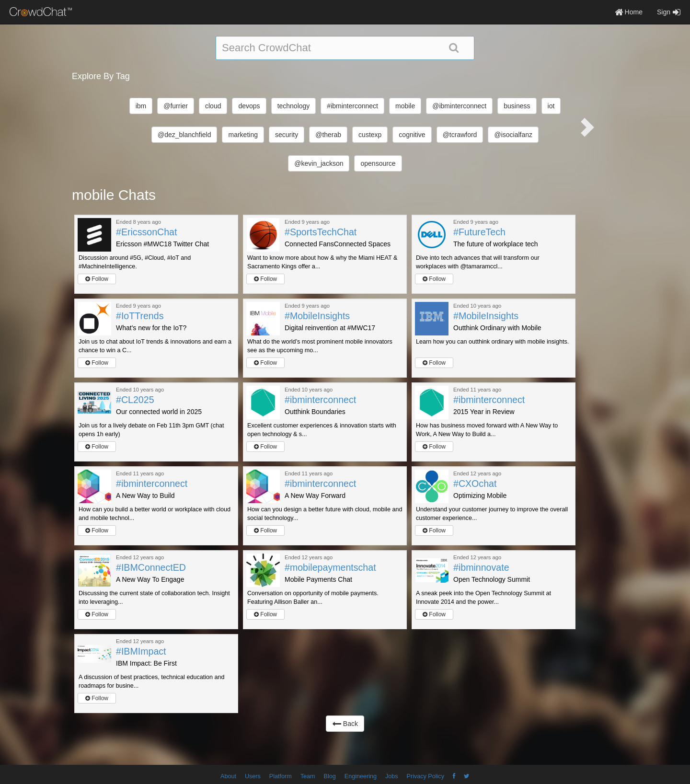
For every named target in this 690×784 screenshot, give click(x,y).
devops (249, 106)
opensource (378, 163)
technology (294, 106)
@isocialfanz (513, 135)
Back (345, 724)
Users (253, 776)
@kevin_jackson (319, 163)
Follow (97, 279)
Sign (669, 12)
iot (551, 106)
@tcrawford (460, 135)
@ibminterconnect (459, 106)
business (517, 106)
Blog (330, 776)
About (228, 776)
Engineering (361, 776)
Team (308, 776)
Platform (281, 776)
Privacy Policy (425, 776)
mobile (405, 106)
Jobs (392, 776)
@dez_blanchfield (184, 135)
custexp (370, 135)
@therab (328, 135)
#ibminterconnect (352, 106)
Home (629, 12)
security (287, 135)
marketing (243, 135)
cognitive (412, 135)
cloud (213, 106)
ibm (141, 106)
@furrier (176, 106)
